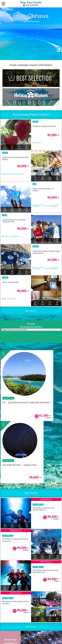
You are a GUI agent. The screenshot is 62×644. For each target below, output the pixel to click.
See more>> (31, 311)
